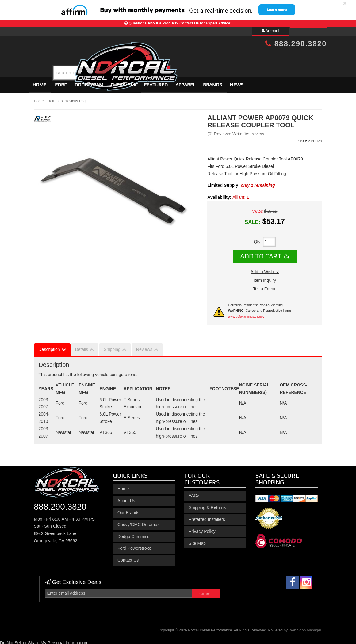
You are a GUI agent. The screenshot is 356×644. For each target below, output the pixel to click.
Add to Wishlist (265, 269)
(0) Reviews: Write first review (236, 131)
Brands (212, 82)
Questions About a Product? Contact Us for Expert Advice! (180, 23)
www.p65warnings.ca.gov (246, 314)
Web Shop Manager (305, 627)
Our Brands (128, 510)
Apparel (185, 82)
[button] (183, 57)
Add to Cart (261, 253)
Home (39, 82)
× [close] (345, 3)
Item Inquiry (265, 277)
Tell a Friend (265, 286)
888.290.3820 (296, 44)
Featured (156, 82)
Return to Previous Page (68, 98)
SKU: (302, 138)
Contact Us (128, 557)
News (237, 82)
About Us (126, 498)
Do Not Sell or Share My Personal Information (44, 640)
